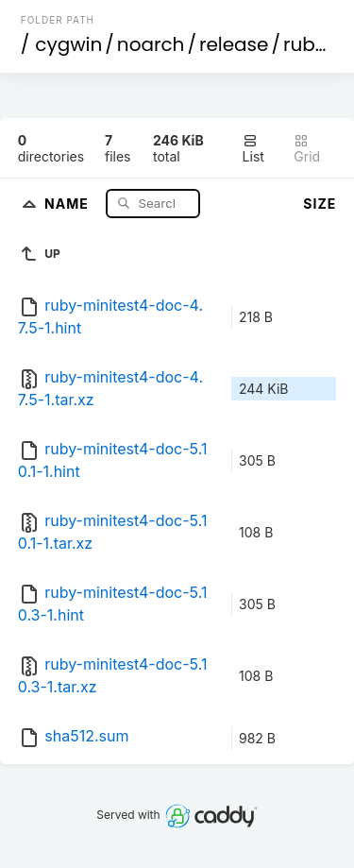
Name (68, 203)
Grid (307, 149)
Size (320, 204)
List (253, 149)
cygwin (68, 44)
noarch (151, 44)
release (234, 44)
